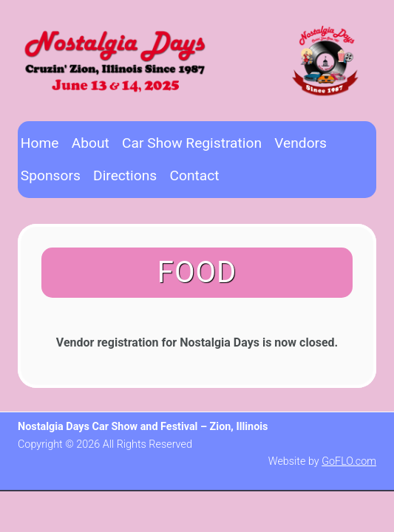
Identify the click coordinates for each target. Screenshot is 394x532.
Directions (125, 175)
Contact (194, 175)
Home (40, 143)
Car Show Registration (192, 143)
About (91, 143)
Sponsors (51, 175)
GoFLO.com (349, 461)
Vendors (300, 143)
